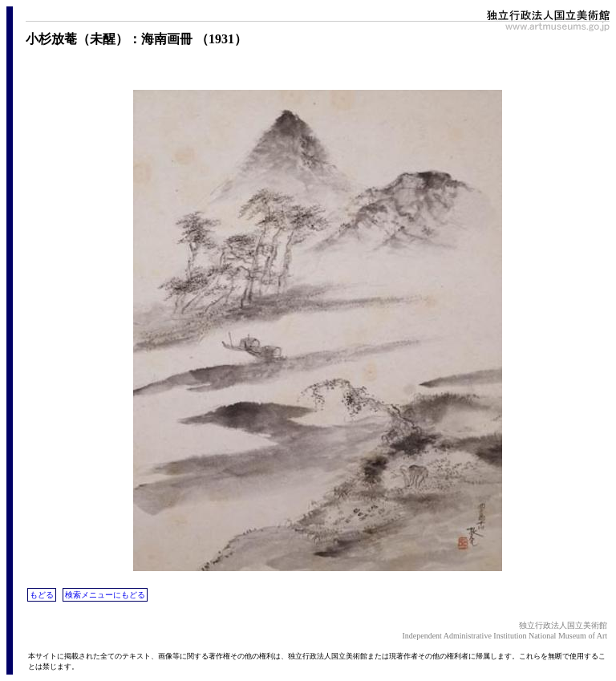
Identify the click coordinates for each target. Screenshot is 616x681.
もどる (42, 595)
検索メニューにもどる (105, 595)
